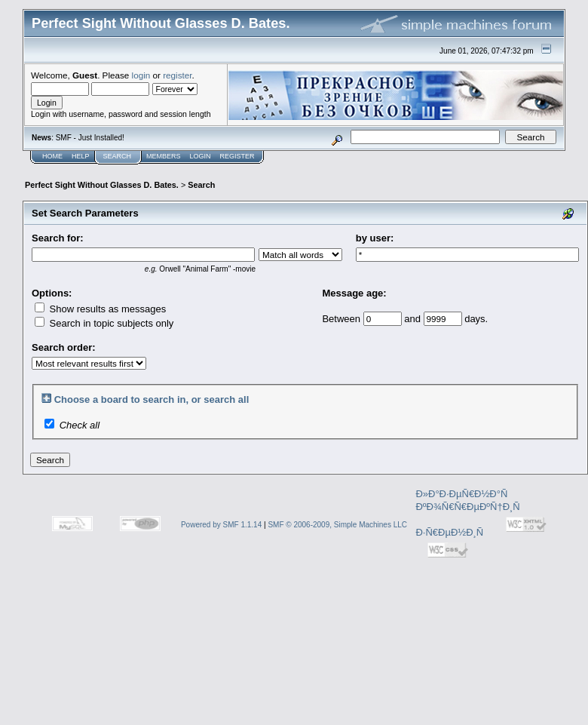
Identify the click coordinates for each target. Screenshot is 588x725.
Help (81, 156)
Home (52, 156)
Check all (80, 425)
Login (201, 156)
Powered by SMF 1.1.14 (221, 525)
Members (164, 156)
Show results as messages (100, 309)
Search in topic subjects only (104, 323)
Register (237, 156)
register (177, 75)
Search (118, 156)
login (141, 75)
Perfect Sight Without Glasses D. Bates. (102, 185)
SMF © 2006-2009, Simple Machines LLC (337, 525)
